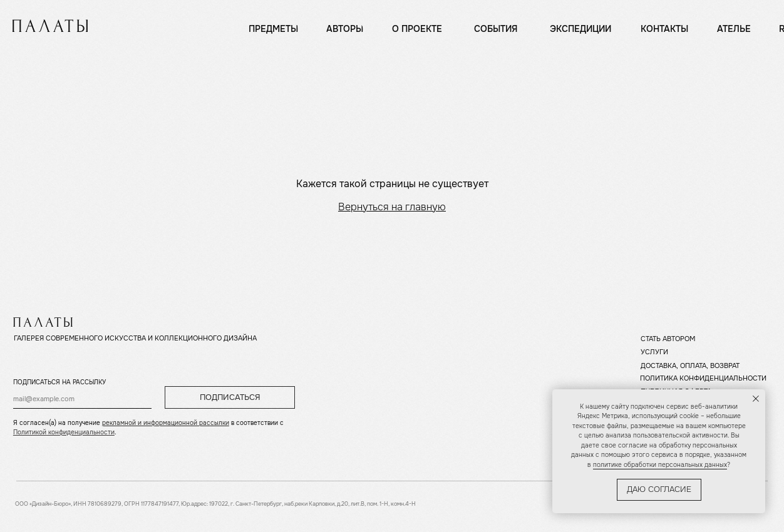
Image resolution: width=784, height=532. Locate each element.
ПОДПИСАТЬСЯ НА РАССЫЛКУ (59, 382)
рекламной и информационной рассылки (166, 423)
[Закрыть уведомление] (756, 399)
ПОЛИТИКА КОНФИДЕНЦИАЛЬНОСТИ (703, 378)
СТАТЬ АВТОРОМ (668, 339)
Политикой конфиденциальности (64, 432)
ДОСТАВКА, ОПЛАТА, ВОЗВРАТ (690, 366)
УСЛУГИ (654, 352)
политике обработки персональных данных (660, 465)
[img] (50, 26)
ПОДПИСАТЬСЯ (230, 397)
